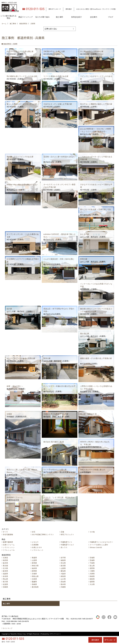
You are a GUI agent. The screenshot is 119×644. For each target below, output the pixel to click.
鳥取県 (63, 576)
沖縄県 (63, 587)
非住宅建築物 (8, 534)
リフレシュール (9, 550)
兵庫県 (92, 574)
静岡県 (34, 571)
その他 (92, 532)
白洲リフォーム (9, 545)
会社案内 (94, 17)
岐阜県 (5, 571)
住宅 (34, 532)
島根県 (92, 576)
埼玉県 (63, 563)
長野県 (92, 568)
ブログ (111, 17)
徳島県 (92, 579)
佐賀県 (5, 584)
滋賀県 (5, 574)
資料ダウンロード (55, 9)
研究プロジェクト (67, 534)
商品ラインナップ (25, 17)
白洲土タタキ (37, 547)
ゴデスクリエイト (55, 634)
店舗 (62, 532)
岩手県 (63, 558)
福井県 (34, 568)
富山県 (92, 566)
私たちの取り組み (43, 17)
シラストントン (9, 547)
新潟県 (63, 566)
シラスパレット (38, 550)
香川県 (5, 582)
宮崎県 (5, 587)
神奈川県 (35, 566)
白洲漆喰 (35, 545)
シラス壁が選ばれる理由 (8, 17)
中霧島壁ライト (67, 542)
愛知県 (63, 571)
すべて (5, 532)
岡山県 (5, 579)
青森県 (34, 558)
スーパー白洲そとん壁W (99, 545)
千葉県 (92, 563)
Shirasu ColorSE (96, 547)
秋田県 (5, 560)
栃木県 (5, 563)
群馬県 (34, 563)
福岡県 (92, 582)
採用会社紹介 (76, 17)
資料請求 (69, 9)
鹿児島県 (35, 587)
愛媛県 (34, 582)
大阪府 (63, 574)
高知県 (63, 582)
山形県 (34, 560)
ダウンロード (110, 640)
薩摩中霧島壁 (8, 542)
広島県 (34, 579)
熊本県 (63, 584)
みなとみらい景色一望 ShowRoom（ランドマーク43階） (97, 9)
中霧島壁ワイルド (67, 545)
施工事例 (59, 17)
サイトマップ (8, 628)
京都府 (34, 574)
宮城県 (92, 558)
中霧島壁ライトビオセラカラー (101, 542)
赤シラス (64, 547)
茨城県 (92, 560)
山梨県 (63, 568)
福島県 (63, 560)
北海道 (5, 558)
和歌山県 (35, 576)
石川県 (5, 568)
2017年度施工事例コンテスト (43, 534)
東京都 (5, 566)
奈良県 (5, 576)
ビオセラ (35, 542)
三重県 (92, 571)
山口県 (63, 579)
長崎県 (34, 584)
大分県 (92, 584)
